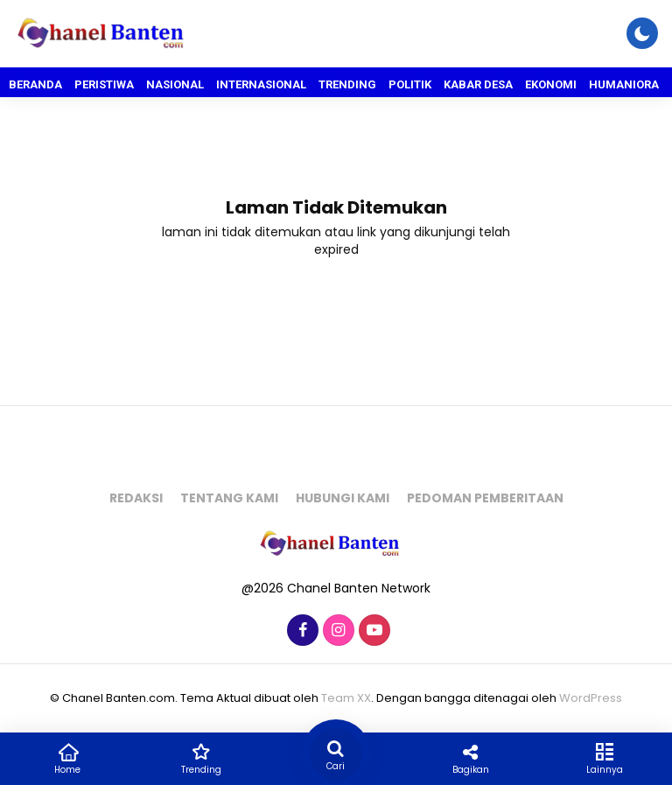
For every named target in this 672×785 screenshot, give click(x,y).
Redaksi (136, 498)
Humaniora (624, 84)
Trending (347, 84)
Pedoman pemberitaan (485, 498)
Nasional (175, 84)
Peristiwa (104, 84)
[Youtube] (372, 631)
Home (67, 758)
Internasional (261, 84)
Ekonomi (551, 84)
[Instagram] (336, 631)
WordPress (591, 698)
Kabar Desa (478, 84)
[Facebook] (301, 631)
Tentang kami (229, 498)
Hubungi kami (343, 498)
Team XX (346, 698)
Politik (410, 84)
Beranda (35, 84)
